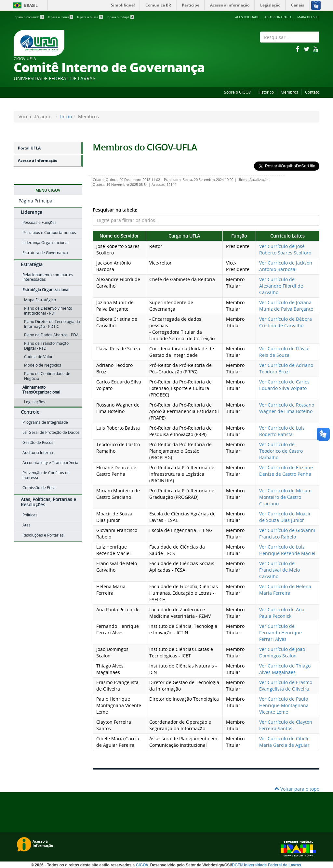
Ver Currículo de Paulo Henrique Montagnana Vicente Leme (284, 705)
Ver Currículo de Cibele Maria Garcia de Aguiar (284, 742)
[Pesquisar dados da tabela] (206, 220)
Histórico (266, 92)
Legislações (35, 402)
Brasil (24, 5)
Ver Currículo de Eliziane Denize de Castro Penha (286, 471)
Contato (312, 92)
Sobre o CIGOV (237, 92)
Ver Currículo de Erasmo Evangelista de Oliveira (286, 686)
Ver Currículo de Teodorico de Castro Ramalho (281, 451)
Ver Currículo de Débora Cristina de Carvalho (286, 322)
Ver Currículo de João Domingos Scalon (282, 652)
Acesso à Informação (38, 160)
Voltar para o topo (297, 789)
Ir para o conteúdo (29, 17)
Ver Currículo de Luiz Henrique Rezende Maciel (287, 550)
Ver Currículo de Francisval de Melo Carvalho (280, 570)
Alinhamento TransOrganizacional (41, 390)
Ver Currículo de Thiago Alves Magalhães (285, 669)
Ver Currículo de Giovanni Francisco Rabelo (287, 533)
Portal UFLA (29, 148)
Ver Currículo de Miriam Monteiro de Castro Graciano (285, 497)
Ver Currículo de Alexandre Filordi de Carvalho (281, 286)
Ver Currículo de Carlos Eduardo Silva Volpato (284, 385)
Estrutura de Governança (45, 253)
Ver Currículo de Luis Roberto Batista (282, 431)
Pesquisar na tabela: (115, 210)
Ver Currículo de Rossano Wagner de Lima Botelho (287, 408)
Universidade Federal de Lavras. (272, 865)
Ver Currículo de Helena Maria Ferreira (285, 590)
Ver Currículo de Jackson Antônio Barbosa (286, 266)
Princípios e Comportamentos (49, 233)
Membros (289, 92)
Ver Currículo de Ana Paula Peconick (282, 613)
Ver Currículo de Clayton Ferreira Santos (286, 725)
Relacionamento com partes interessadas (48, 277)
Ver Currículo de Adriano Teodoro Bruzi (286, 368)
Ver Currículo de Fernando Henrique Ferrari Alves (280, 633)
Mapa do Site (308, 17)
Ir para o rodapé (120, 17)
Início (66, 117)
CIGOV (142, 865)
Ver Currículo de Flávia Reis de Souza (284, 352)
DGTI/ (237, 865)
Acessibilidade (247, 17)
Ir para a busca (90, 17)
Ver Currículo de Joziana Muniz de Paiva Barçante (286, 306)
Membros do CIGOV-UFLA (145, 147)
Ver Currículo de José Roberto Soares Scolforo (285, 249)
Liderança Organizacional (46, 243)
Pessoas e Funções (40, 222)
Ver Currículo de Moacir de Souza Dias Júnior (285, 517)
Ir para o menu (61, 17)
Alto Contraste (278, 17)
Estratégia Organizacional (46, 290)
